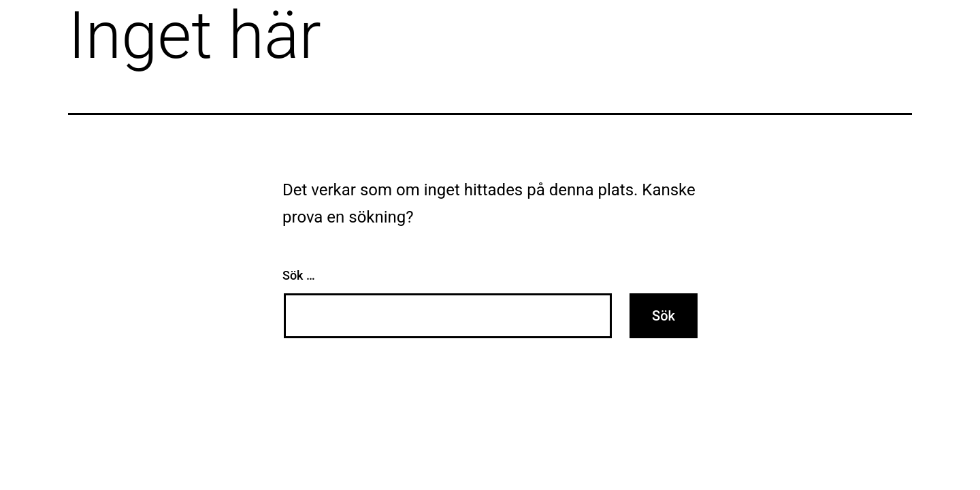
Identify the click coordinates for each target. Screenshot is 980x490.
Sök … (299, 275)
